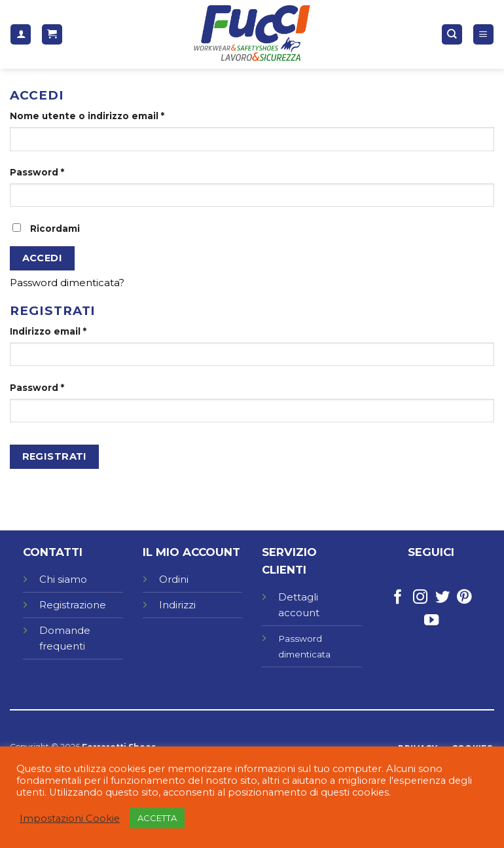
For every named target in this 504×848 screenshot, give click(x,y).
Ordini (174, 579)
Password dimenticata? (67, 283)
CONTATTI (53, 552)
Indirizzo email (48, 331)
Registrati (55, 456)
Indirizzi (177, 605)
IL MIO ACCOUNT (191, 552)
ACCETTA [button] (157, 818)
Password (37, 172)
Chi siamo (63, 579)
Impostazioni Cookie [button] (70, 819)
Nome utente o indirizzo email (87, 116)
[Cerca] (452, 34)
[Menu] (483, 34)
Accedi (43, 258)
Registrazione (73, 605)
